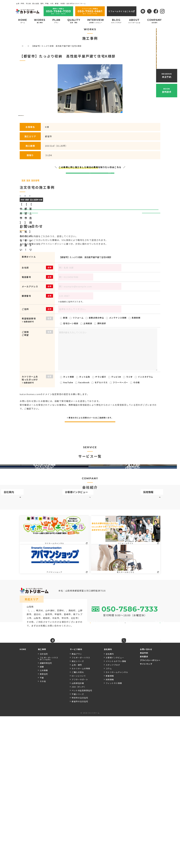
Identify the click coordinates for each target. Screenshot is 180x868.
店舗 (42, 818)
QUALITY (74, 21)
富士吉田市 (35, 750)
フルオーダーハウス (81, 809)
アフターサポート (80, 831)
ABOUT (134, 21)
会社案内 (110, 806)
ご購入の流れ (78, 824)
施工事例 (42, 801)
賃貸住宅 (44, 826)
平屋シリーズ (78, 846)
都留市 (47, 750)
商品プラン (77, 806)
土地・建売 (77, 817)
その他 (43, 833)
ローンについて (79, 828)
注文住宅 (44, 806)
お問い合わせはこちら (90, 228)
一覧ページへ (90, 313)
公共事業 (44, 822)
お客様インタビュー (115, 809)
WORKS (40, 21)
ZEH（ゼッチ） (79, 839)
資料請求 (144, 808)
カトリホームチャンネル (117, 824)
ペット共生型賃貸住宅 (82, 842)
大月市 (47, 754)
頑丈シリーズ (78, 813)
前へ (30, 313)
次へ (150, 313)
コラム (109, 820)
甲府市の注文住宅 (80, 850)
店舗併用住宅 (46, 815)
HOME (23, 21)
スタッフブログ (113, 817)
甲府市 (30, 758)
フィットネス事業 (114, 835)
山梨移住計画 (78, 835)
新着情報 (110, 828)
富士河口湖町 (59, 750)
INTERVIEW (96, 21)
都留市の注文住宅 (80, 853)
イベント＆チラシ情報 (116, 813)
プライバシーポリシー (150, 812)
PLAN (56, 21)
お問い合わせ (146, 801)
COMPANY (154, 21)
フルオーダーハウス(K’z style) (49, 810)
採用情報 (110, 831)
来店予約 (144, 805)
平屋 (42, 829)
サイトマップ (146, 816)
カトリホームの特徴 (81, 820)
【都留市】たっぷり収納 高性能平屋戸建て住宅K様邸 (108, 357)
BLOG (116, 21)
